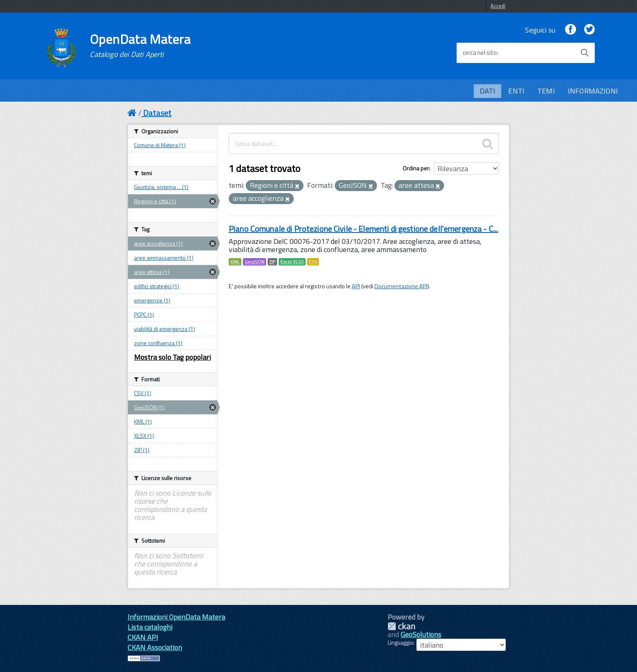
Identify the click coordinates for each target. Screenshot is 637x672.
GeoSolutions (421, 634)
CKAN (401, 626)
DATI (488, 91)
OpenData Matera (140, 46)
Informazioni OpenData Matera (176, 617)
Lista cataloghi (150, 627)
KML (235, 262)
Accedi (498, 6)
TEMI (546, 91)
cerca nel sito (480, 53)
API (356, 286)
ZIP (272, 262)
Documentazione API (401, 286)
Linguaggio (400, 643)
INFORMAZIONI (593, 91)
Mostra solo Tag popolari (172, 357)
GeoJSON (255, 262)
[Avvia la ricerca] (585, 53)
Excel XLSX (292, 262)
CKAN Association (155, 647)
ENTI (516, 91)
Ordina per (416, 168)
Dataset (157, 113)
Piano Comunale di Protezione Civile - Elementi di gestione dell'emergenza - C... (363, 229)
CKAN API (143, 637)
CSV (313, 262)
